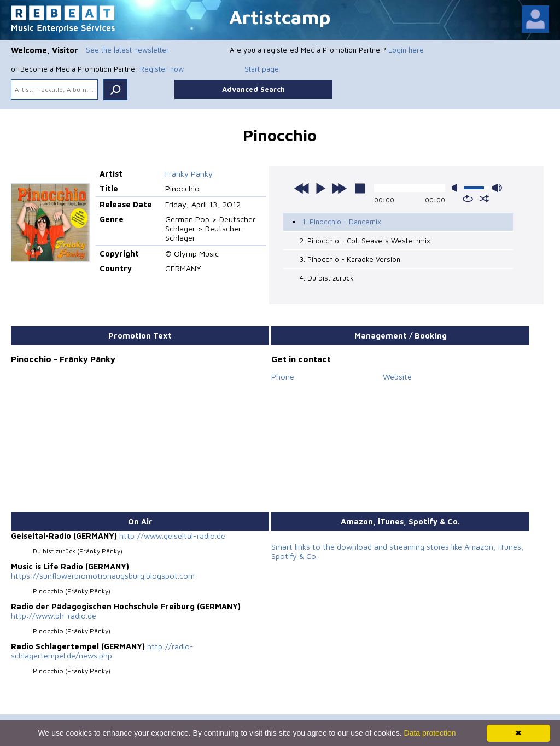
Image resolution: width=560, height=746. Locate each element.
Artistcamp (280, 17)
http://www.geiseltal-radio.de (172, 536)
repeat (468, 199)
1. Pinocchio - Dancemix (342, 222)
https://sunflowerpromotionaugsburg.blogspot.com (103, 576)
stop (360, 188)
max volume (497, 188)
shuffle (484, 199)
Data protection (430, 733)
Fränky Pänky (189, 174)
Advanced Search (253, 89)
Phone (283, 377)
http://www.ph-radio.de (54, 616)
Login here (406, 50)
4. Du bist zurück (327, 278)
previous (302, 188)
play (320, 188)
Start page (262, 69)
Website (397, 377)
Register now (162, 69)
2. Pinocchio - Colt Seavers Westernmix (365, 241)
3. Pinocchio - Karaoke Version (350, 259)
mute (457, 188)
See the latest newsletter (127, 50)
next (339, 188)
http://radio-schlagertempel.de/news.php (102, 651)
